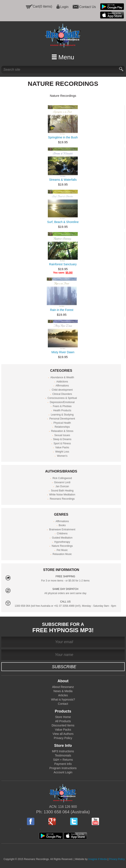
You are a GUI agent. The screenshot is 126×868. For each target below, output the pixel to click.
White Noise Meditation (62, 495)
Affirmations (62, 386)
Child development (62, 390)
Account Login (63, 772)
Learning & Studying (62, 415)
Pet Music (62, 550)
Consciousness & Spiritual (62, 398)
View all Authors (63, 734)
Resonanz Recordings (62, 499)
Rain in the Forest (62, 310)
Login (64, 7)
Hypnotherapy (62, 542)
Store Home (63, 717)
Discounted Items (63, 725)
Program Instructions (63, 768)
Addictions (62, 382)
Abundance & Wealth (62, 377)
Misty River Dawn (63, 352)
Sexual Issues (62, 435)
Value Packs (62, 447)
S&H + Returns (63, 760)
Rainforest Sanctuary (63, 264)
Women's (62, 456)
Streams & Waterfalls (63, 180)
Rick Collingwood (62, 478)
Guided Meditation (62, 538)
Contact (63, 704)
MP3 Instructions (63, 751)
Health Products (62, 410)
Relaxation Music (62, 554)
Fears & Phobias (62, 406)
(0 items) (46, 6)
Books (62, 525)
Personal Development (62, 419)
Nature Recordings (62, 546)
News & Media (63, 691)
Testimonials (63, 755)
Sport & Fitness (62, 443)
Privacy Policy (63, 738)
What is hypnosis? (63, 699)
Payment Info (63, 764)
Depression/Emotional (62, 402)
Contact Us (88, 7)
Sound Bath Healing (62, 491)
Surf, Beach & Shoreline (63, 222)
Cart (36, 6)
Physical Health (62, 423)
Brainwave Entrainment (62, 530)
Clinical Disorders (62, 394)
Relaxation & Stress (62, 431)
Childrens (62, 534)
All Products (63, 721)
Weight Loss (62, 452)
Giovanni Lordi (62, 482)
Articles (63, 695)
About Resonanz (63, 687)
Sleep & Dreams (62, 439)
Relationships (62, 427)
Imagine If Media (98, 859)
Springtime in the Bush (63, 137)
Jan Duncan (62, 486)
